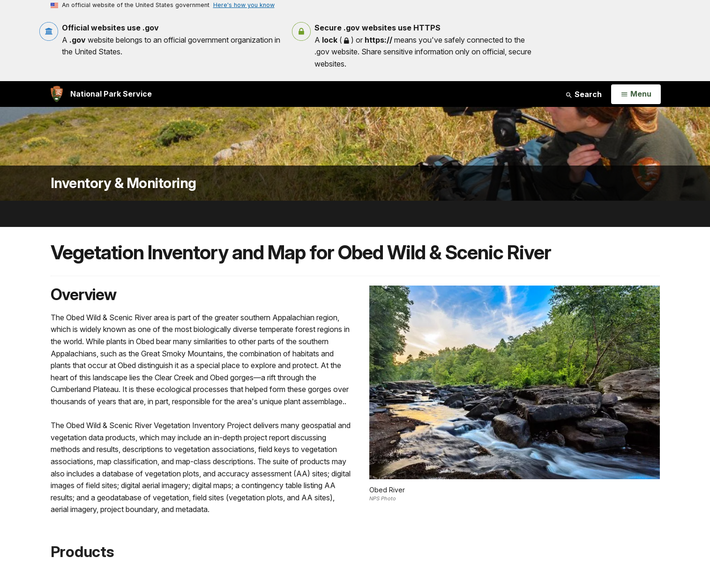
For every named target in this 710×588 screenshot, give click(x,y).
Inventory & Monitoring (123, 183)
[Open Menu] (636, 94)
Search (583, 94)
